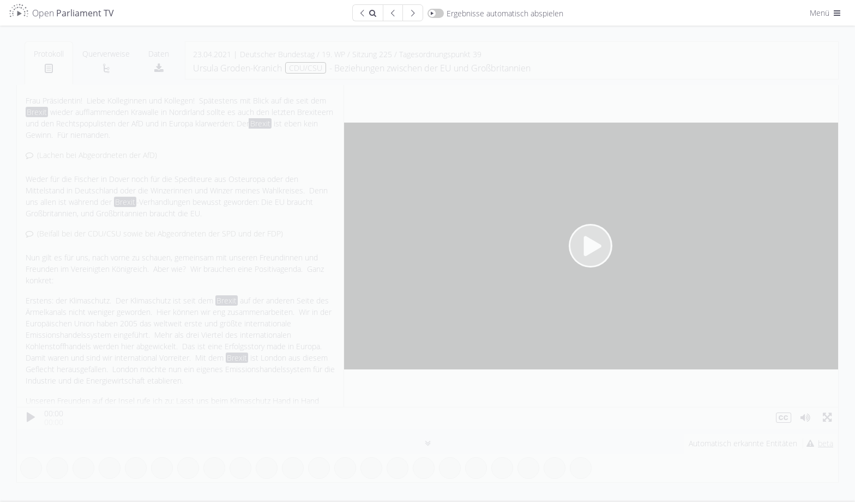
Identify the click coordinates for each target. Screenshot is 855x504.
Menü (826, 13)
